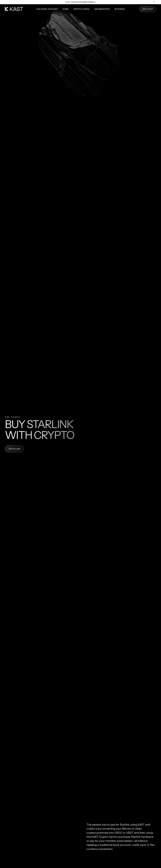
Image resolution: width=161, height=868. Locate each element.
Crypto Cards (81, 9)
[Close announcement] (154, 2)
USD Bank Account (47, 9)
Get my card (14, 449)
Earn (66, 9)
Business (120, 9)
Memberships (102, 9)
